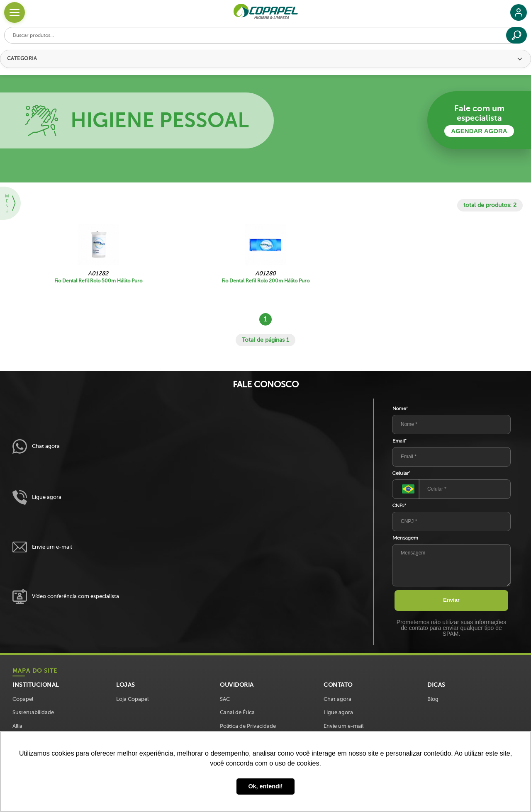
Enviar (451, 600)
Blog (433, 699)
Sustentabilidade (33, 712)
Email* (399, 441)
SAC (225, 699)
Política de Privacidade (248, 726)
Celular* (401, 473)
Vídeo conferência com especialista (66, 597)
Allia (17, 726)
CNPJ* (399, 506)
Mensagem (405, 538)
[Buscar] (516, 35)
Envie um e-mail (42, 547)
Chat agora (36, 446)
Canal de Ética (237, 712)
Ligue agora (37, 497)
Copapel (23, 699)
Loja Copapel (132, 699)
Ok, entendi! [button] (265, 786)
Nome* (400, 408)
